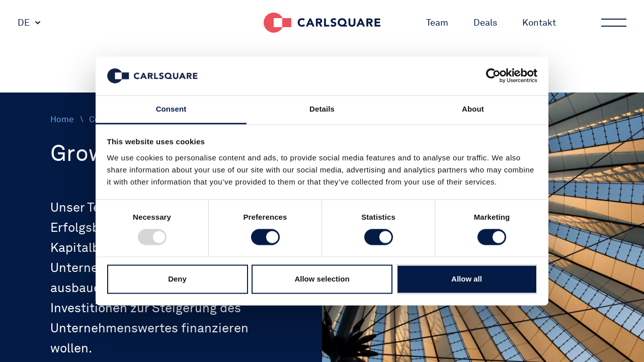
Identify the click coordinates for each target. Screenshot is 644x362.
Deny (177, 279)
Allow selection (322, 279)
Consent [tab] (171, 109)
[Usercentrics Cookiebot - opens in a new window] (493, 76)
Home (62, 119)
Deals (485, 22)
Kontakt (539, 22)
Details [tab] (322, 109)
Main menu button (613, 23)
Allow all (467, 279)
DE (24, 22)
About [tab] (473, 109)
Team (437, 22)
